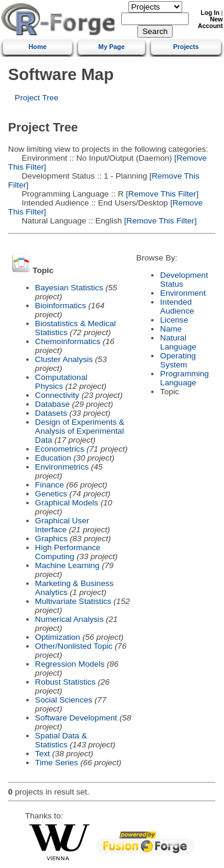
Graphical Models (67, 503)
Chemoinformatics (68, 341)
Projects (186, 47)
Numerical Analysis (70, 619)
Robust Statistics (65, 682)
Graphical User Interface (62, 525)
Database (53, 404)
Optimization (58, 637)
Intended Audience (177, 306)
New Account (210, 23)
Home (38, 47)
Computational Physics (62, 382)
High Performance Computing (68, 552)
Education (53, 458)
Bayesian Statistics (69, 288)
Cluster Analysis (64, 359)
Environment (183, 293)
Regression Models (70, 664)
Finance (50, 485)
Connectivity (57, 395)
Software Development (76, 718)
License (174, 320)
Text (43, 754)
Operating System (178, 360)
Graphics (51, 539)
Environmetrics (62, 467)
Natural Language (178, 342)
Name (171, 329)
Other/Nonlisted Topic (74, 646)
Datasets (51, 413)
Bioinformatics (61, 306)
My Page (112, 47)
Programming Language (185, 378)
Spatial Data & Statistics (61, 740)
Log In (210, 13)
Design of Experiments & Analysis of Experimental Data (80, 431)
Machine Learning (67, 565)
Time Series (57, 763)
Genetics (51, 494)
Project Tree (37, 98)
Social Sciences (64, 700)
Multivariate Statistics (73, 601)
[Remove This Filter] (161, 194)
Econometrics (60, 449)
